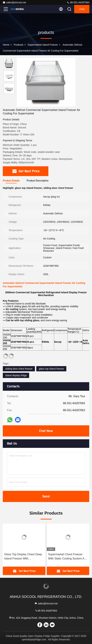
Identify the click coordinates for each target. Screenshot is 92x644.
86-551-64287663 (78, 2)
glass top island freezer (51, 369)
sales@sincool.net (14, 2)
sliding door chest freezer (19, 369)
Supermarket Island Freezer (43, 45)
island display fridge (16, 375)
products (18, 45)
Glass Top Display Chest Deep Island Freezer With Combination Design (23, 557)
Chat (82, 9)
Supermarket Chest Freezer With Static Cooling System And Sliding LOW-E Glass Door (68, 557)
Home (6, 45)
